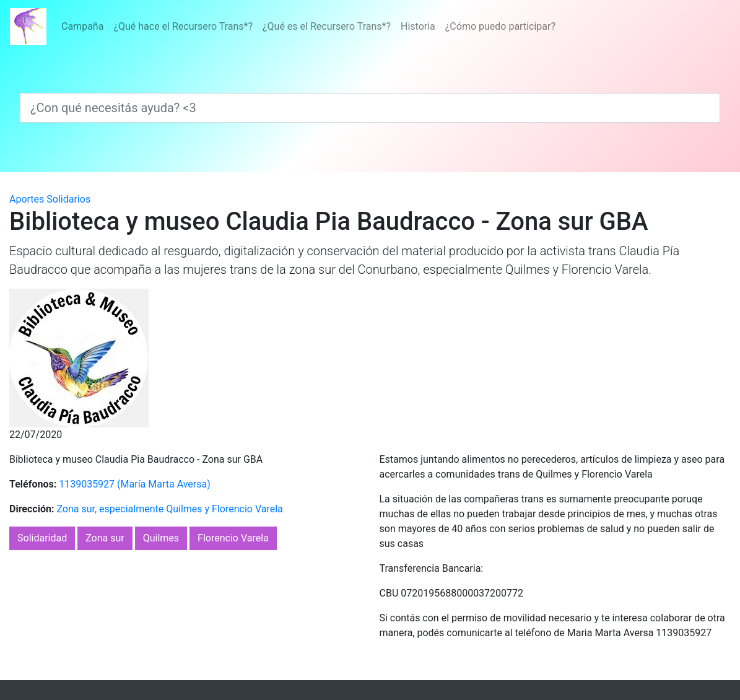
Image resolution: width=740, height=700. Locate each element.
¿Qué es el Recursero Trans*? (327, 26)
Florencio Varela (233, 538)
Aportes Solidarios (50, 199)
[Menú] (308, 27)
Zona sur (105, 538)
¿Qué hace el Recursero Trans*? (183, 26)
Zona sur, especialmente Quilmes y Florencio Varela (169, 509)
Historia (418, 26)
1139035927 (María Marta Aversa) (135, 484)
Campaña (82, 26)
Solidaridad (42, 538)
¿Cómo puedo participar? (500, 26)
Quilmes (161, 538)
